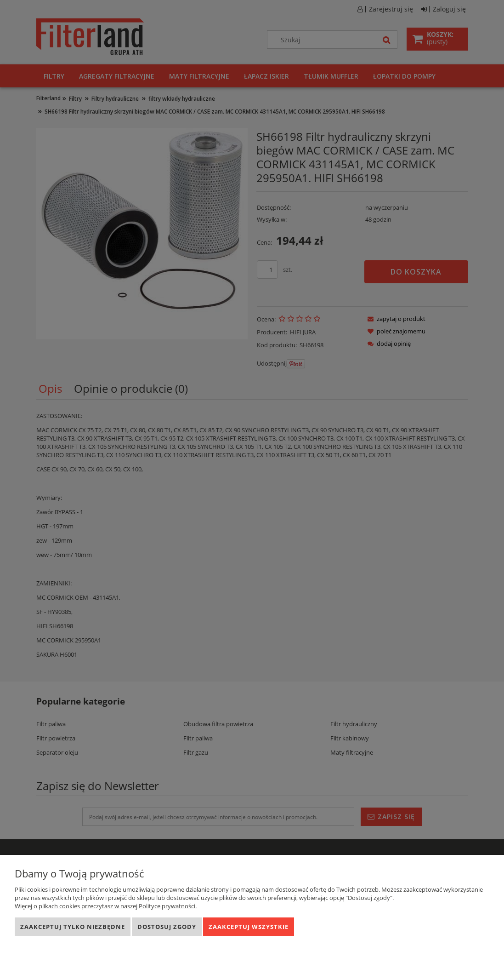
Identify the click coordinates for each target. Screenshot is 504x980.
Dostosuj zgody (167, 927)
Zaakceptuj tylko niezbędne (73, 927)
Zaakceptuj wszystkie (249, 927)
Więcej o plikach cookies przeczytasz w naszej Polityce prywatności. (106, 906)
